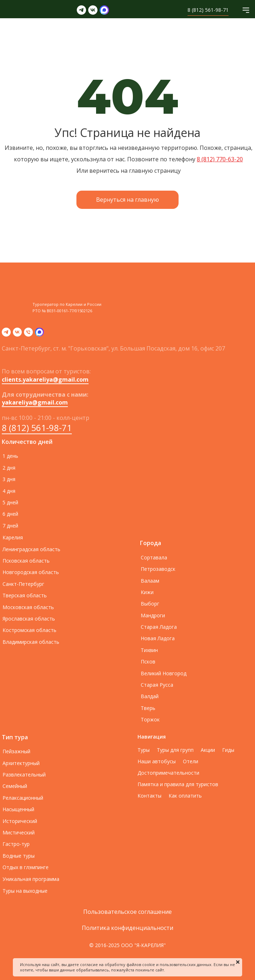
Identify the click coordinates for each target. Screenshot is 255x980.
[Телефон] (28, 334)
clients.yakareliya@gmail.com (45, 379)
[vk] (17, 334)
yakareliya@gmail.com (35, 402)
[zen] (39, 334)
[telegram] (6, 334)
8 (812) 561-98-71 (37, 428)
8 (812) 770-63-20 (220, 159)
